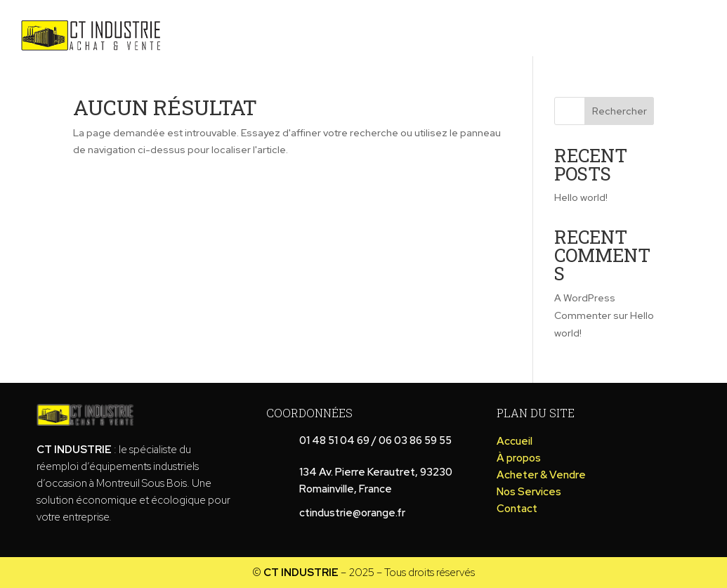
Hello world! (581, 197)
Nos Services (683, 26)
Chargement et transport (538, 26)
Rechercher (620, 111)
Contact (454, 47)
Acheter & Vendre (379, 26)
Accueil (208, 26)
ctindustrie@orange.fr (352, 513)
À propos (277, 26)
